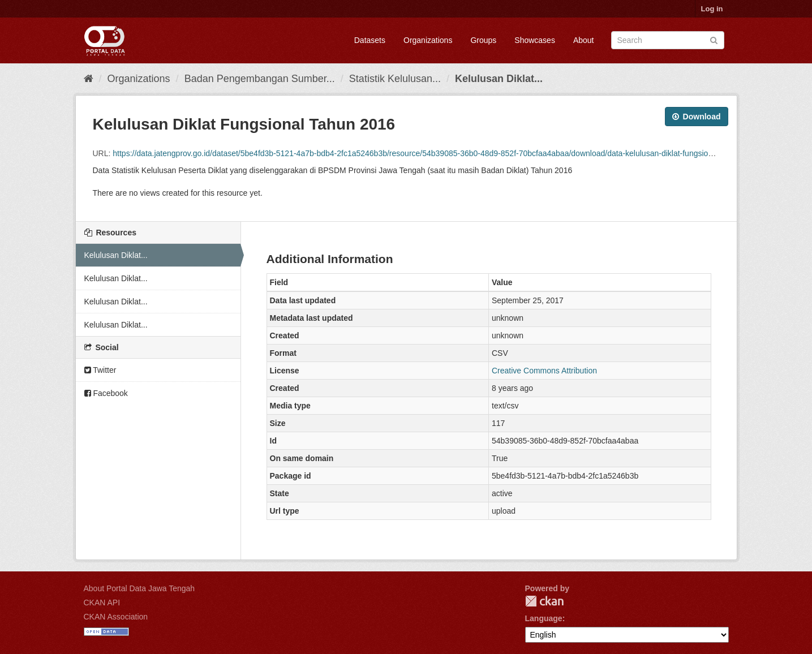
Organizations (428, 40)
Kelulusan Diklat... (499, 79)
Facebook (106, 393)
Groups (483, 40)
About (584, 40)
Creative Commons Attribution (544, 371)
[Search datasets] (668, 40)
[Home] (89, 79)
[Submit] (714, 39)
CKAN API (102, 603)
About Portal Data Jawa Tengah (139, 588)
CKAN (544, 601)
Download (697, 117)
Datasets (370, 40)
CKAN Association (116, 617)
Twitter (100, 370)
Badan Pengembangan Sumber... (260, 79)
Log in (712, 9)
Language (544, 618)
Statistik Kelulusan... (395, 79)
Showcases (535, 40)
